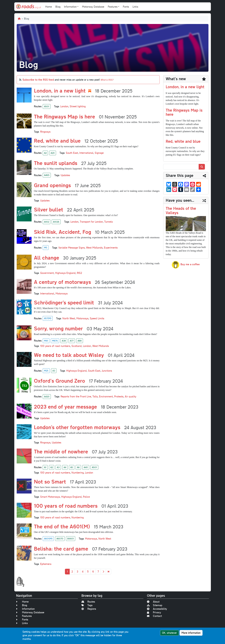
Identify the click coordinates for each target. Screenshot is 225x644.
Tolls (95, 396)
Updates (65, 175)
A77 (72, 341)
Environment (106, 396)
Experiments (111, 248)
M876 (55, 341)
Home (49, 7)
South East (72, 153)
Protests (119, 396)
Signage (99, 153)
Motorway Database (93, 7)
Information (25, 609)
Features (24, 616)
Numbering (78, 473)
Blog (58, 7)
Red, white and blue (183, 141)
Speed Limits (97, 318)
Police (86, 497)
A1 (45, 467)
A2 (45, 153)
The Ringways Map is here (184, 112)
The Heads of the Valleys (181, 210)
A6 (78, 467)
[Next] (103, 572)
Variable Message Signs (72, 248)
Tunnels (108, 222)
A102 (47, 222)
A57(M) (48, 318)
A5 (72, 467)
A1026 (56, 222)
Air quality (131, 396)
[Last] (109, 572)
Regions (89, 609)
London (64, 106)
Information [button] (70, 7)
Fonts (126, 7)
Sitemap (155, 605)
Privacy (154, 612)
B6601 (71, 539)
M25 (46, 371)
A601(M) (48, 539)
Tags (87, 605)
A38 (64, 341)
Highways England (65, 273)
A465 (47, 175)
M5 (46, 247)
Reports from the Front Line (76, 396)
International (86, 153)
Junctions (107, 371)
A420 (47, 397)
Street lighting (78, 106)
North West (69, 318)
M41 (46, 341)
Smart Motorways (50, 497)
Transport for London (91, 222)
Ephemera (46, 564)
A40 (86, 467)
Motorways (62, 293)
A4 (65, 467)
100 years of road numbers (55, 346)
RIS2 (79, 273)
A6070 (60, 539)
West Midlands (94, 248)
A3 (54, 371)
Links (135, 7)
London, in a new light (185, 87)
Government (47, 273)
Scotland (77, 346)
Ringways (45, 132)
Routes (88, 602)
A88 (80, 341)
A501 (47, 106)
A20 (53, 153)
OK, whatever (169, 633)
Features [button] (113, 7)
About (153, 602)
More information (191, 633)
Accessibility (157, 609)
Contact (154, 616)
